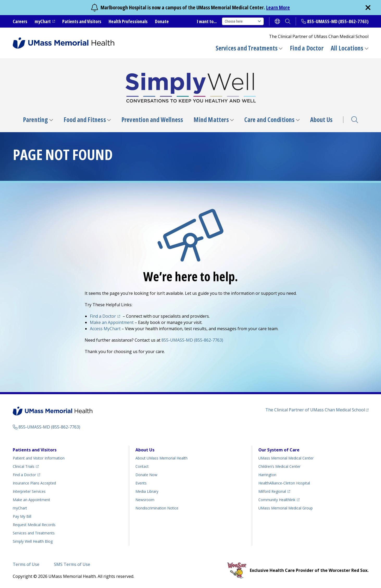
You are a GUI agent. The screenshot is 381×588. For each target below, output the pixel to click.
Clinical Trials (24, 466)
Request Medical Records (34, 525)
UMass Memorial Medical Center (286, 458)
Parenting (36, 120)
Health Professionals (128, 21)
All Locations (347, 48)
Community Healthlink (277, 500)
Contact (142, 466)
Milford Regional (272, 491)
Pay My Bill (22, 516)
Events (141, 483)
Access (105, 329)
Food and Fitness (85, 120)
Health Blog (33, 541)
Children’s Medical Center (279, 466)
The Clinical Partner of (315, 410)
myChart (43, 21)
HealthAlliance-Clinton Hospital (284, 483)
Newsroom (145, 500)
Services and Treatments (247, 48)
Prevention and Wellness (152, 120)
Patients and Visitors (82, 21)
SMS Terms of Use (72, 564)
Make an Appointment (112, 322)
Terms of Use (26, 564)
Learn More (278, 7)
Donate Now (146, 475)
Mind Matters (211, 120)
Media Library (147, 491)
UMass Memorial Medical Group (286, 508)
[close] (368, 8)
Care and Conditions (270, 120)
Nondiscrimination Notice (157, 508)
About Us (321, 120)
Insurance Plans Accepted (34, 483)
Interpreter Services (29, 491)
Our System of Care (279, 450)
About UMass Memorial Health (161, 458)
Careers (20, 21)
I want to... (207, 21)
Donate (162, 21)
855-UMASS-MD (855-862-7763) (338, 21)
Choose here (243, 21)
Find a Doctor (307, 48)
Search (355, 120)
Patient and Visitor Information (39, 458)
